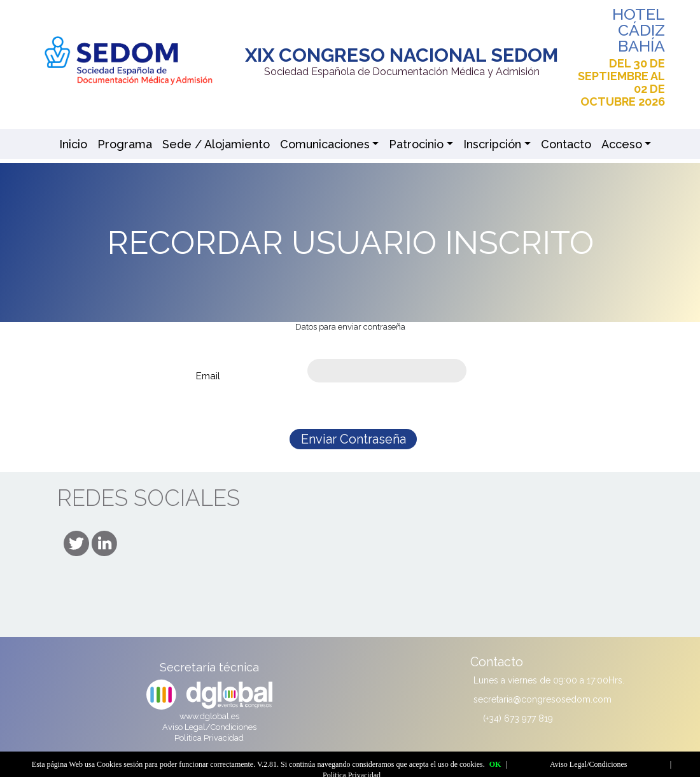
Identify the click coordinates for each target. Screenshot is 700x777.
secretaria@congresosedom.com (542, 699)
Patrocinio (416, 144)
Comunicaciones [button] (325, 144)
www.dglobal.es (209, 716)
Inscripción (492, 144)
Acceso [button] (622, 144)
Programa (125, 144)
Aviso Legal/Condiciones (209, 727)
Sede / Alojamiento (216, 144)
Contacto (566, 144)
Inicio (73, 144)
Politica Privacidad (209, 738)
